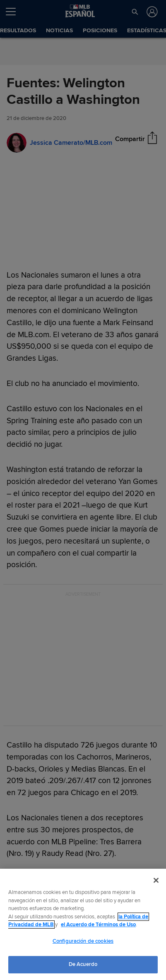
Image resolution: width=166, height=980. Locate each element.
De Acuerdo (83, 964)
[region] (83, 924)
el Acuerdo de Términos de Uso (98, 925)
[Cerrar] (156, 880)
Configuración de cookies (83, 941)
